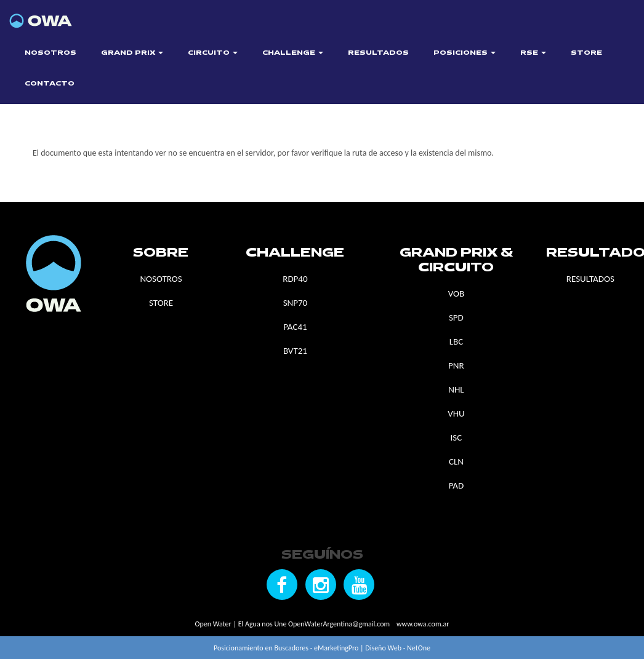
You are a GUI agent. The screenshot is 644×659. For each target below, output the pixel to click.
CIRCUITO (213, 53)
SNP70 (296, 303)
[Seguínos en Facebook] (282, 585)
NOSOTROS (50, 53)
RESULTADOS (378, 53)
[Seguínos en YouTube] (359, 585)
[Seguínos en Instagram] (321, 585)
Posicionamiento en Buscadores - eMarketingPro (286, 648)
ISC (457, 437)
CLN (456, 461)
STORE (586, 53)
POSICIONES (465, 53)
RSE (533, 53)
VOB (456, 294)
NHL (456, 389)
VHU (456, 413)
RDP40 (295, 279)
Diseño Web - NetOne (398, 648)
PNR (456, 365)
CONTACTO (50, 84)
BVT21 (295, 351)
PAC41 (295, 327)
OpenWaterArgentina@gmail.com (339, 624)
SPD (456, 318)
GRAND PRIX (132, 53)
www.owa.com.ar (423, 624)
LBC (456, 341)
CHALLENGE (293, 53)
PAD (457, 485)
